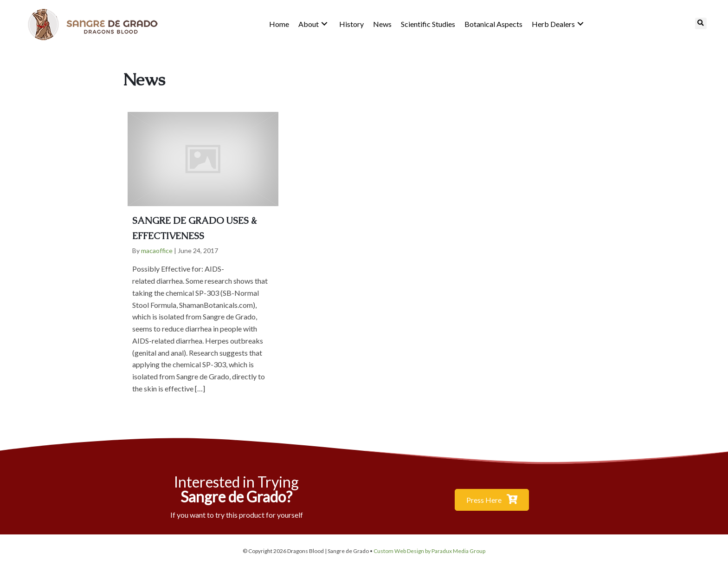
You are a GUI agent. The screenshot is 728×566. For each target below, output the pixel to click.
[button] (324, 24)
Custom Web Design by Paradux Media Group (429, 551)
